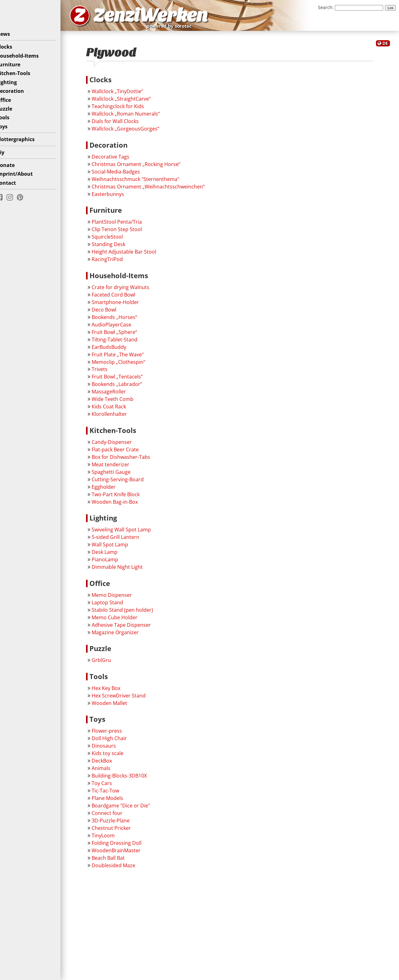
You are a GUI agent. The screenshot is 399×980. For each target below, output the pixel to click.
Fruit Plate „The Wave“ (127, 357)
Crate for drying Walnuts (130, 290)
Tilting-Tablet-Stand (124, 342)
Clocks (13, 51)
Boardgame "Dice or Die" (130, 808)
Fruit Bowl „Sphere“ (124, 335)
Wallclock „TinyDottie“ (127, 94)
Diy (9, 157)
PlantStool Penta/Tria (126, 224)
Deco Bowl (114, 312)
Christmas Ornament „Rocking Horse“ (146, 167)
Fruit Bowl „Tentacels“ (127, 379)
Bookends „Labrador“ (127, 387)
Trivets (109, 372)
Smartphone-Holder (125, 305)
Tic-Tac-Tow (115, 793)
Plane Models (117, 801)
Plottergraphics (24, 144)
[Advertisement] (234, 933)
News (12, 39)
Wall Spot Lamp (120, 547)
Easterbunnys (118, 197)
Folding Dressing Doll (126, 845)
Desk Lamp (114, 555)
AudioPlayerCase (121, 327)
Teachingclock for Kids (127, 109)
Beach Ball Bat (118, 860)
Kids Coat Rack (118, 409)
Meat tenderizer (120, 467)
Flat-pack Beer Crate (125, 452)
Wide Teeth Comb (122, 402)
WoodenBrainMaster (126, 853)
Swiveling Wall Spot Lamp (131, 532)
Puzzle (13, 113)
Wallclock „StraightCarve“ (131, 101)
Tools (12, 122)
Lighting (15, 87)
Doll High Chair (119, 741)
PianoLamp (115, 562)
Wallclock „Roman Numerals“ (135, 116)
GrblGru (111, 663)
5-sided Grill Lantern (125, 540)
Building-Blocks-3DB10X (129, 778)
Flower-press (116, 734)
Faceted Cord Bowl (123, 297)
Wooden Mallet (119, 706)
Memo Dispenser (121, 597)
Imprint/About (23, 178)
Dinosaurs (113, 749)
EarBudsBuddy (119, 350)
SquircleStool (117, 239)
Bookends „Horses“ (124, 320)
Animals (111, 771)
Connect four (117, 816)
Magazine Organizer (125, 635)
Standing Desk (118, 247)
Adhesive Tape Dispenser (131, 627)
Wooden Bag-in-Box (124, 504)
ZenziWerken (167, 17)
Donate (14, 170)
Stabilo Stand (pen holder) (132, 612)
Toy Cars (111, 786)
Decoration (19, 96)
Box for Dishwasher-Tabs (131, 459)
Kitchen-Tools (22, 78)
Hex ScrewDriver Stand (128, 698)
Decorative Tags (120, 159)
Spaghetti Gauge (121, 474)
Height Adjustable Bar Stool (134, 254)
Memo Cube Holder (124, 620)
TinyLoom (113, 838)
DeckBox (111, 764)
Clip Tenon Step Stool (126, 232)
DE (385, 46)
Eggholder (113, 489)
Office (12, 105)
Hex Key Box (116, 691)
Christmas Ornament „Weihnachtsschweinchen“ (158, 189)
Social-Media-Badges (125, 174)
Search (325, 7)
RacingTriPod (117, 262)
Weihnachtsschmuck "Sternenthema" (145, 182)
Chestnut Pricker (121, 830)
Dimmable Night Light (127, 570)
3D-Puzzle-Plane (120, 823)
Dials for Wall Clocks (125, 124)
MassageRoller (118, 394)
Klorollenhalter (119, 417)
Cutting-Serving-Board (127, 482)
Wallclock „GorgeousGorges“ (135, 131)
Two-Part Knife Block (125, 497)
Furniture (17, 69)
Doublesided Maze (123, 868)
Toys (11, 131)
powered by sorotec (192, 27)
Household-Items (26, 60)
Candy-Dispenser (121, 445)
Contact (15, 188)
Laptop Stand (117, 605)
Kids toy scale (117, 756)
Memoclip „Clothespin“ (128, 364)
